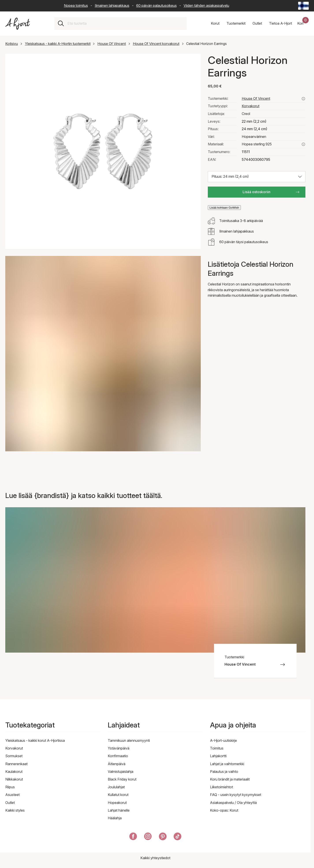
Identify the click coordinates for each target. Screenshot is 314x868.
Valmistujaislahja (121, 772)
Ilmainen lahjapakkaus (112, 6)
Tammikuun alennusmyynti (129, 740)
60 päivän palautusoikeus (156, 6)
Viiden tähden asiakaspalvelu (206, 6)
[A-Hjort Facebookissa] (133, 837)
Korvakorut (251, 106)
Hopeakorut (117, 803)
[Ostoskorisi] (303, 24)
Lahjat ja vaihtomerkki (227, 764)
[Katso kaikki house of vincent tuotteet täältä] (303, 99)
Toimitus (217, 748)
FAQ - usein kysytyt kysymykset (236, 795)
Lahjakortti (218, 756)
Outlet (10, 803)
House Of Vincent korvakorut (156, 44)
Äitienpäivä (117, 764)
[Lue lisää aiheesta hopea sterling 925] (303, 144)
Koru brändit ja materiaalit (230, 779)
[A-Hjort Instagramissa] (148, 837)
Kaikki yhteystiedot (155, 858)
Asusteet (12, 795)
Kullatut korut (118, 795)
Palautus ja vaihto (224, 772)
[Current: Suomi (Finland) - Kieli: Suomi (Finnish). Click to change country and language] (303, 6)
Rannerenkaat (16, 764)
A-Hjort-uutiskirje (223, 740)
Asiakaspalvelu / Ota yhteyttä (233, 803)
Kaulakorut (14, 772)
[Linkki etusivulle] (18, 24)
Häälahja (115, 818)
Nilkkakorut (14, 779)
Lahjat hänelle (119, 810)
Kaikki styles (15, 810)
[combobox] (125, 24)
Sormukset (14, 756)
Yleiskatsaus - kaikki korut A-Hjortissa (35, 740)
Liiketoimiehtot (221, 787)
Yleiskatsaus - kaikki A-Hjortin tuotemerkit (58, 44)
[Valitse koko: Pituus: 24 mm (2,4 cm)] (257, 177)
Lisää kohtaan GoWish (224, 208)
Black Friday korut (122, 779)
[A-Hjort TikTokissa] (177, 837)
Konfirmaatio (118, 756)
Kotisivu (12, 44)
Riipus (10, 787)
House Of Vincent (112, 44)
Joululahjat (116, 787)
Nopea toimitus (76, 6)
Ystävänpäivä (119, 748)
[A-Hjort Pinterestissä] (163, 837)
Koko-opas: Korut (224, 810)
